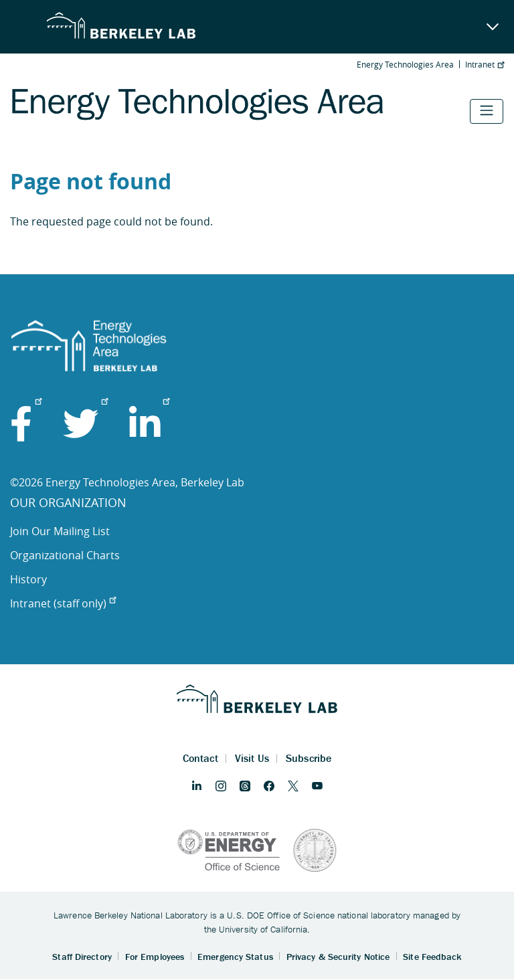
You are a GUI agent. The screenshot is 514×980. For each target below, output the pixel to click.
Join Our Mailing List (60, 531)
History (28, 579)
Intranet (485, 64)
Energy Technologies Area (405, 64)
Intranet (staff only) (63, 603)
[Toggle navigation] (487, 111)
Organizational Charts (65, 555)
